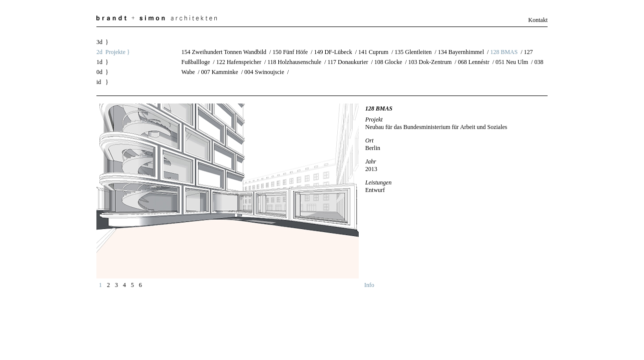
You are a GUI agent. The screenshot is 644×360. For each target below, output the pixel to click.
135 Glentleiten (413, 52)
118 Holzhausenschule (294, 62)
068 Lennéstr (473, 62)
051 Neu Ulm (512, 62)
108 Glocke (388, 62)
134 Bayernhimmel (461, 52)
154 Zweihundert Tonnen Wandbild (224, 52)
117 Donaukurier (348, 62)
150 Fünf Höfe (290, 52)
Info (369, 285)
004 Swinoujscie (264, 72)
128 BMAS (504, 52)
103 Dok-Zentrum (430, 62)
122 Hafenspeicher (239, 62)
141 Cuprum (373, 52)
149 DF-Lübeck (333, 52)
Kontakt (538, 20)
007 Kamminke (219, 72)
